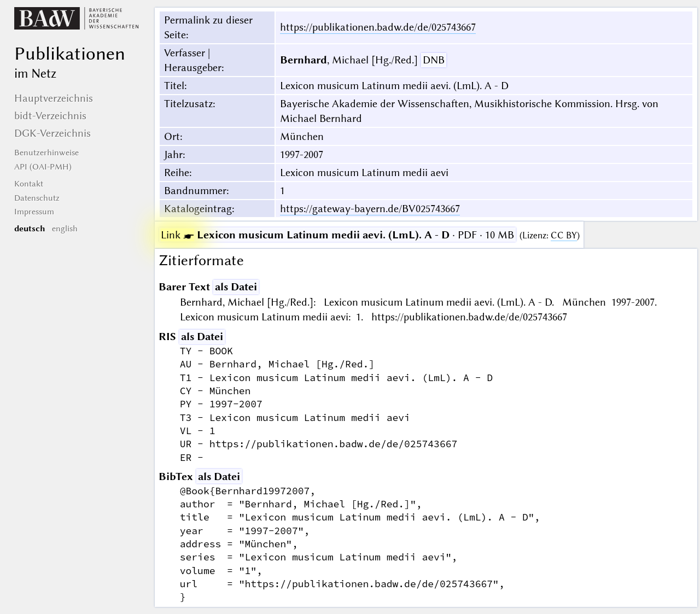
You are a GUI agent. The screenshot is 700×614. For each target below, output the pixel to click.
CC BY (564, 235)
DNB (434, 60)
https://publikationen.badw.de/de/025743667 (378, 27)
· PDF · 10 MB (337, 235)
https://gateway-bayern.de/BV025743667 (370, 209)
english (65, 229)
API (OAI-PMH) (43, 167)
